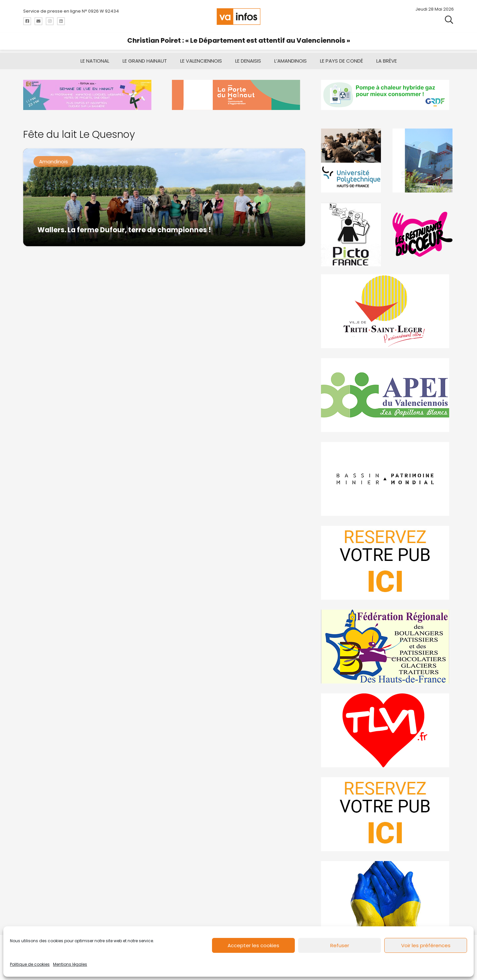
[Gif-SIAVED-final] (423, 161)
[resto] (423, 234)
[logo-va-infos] (238, 17)
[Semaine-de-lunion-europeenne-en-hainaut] (90, 95)
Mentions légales (70, 964)
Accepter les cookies (253, 945)
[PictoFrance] (352, 234)
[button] (449, 20)
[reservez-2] (387, 563)
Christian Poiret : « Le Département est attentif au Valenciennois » (239, 40)
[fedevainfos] (387, 647)
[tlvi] (387, 730)
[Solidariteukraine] (387, 898)
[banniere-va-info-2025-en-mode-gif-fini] (387, 95)
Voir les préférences (426, 945)
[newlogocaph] (238, 95)
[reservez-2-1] (387, 814)
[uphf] (352, 161)
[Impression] (387, 395)
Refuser (340, 945)
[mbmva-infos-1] (387, 479)
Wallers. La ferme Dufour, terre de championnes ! (124, 230)
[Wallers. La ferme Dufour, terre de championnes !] (164, 197)
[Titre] (27, 21)
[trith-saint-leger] (387, 311)
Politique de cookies (30, 964)
